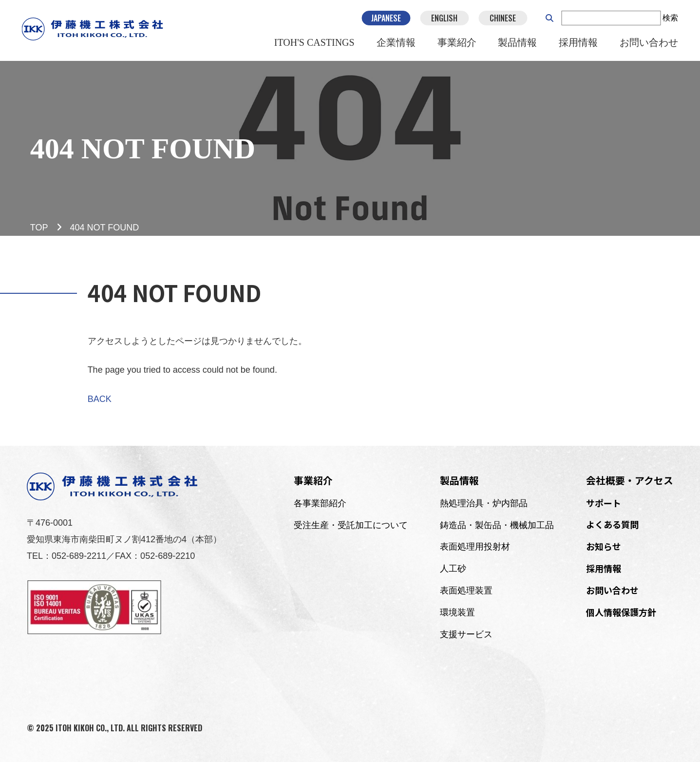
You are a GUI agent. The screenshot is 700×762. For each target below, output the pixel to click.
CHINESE (503, 19)
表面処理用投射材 (475, 547)
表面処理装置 (466, 591)
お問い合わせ (649, 43)
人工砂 (453, 569)
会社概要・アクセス (630, 480)
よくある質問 (612, 524)
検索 (670, 18)
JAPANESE (386, 19)
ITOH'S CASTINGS (314, 43)
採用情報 (578, 43)
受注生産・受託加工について (351, 525)
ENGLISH (444, 19)
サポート (604, 503)
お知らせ (604, 546)
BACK (100, 399)
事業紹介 (456, 43)
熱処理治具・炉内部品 (484, 503)
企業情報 (396, 43)
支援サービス (466, 634)
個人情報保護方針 (621, 612)
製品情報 (517, 43)
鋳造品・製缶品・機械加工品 (497, 525)
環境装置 (457, 612)
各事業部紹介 (320, 503)
